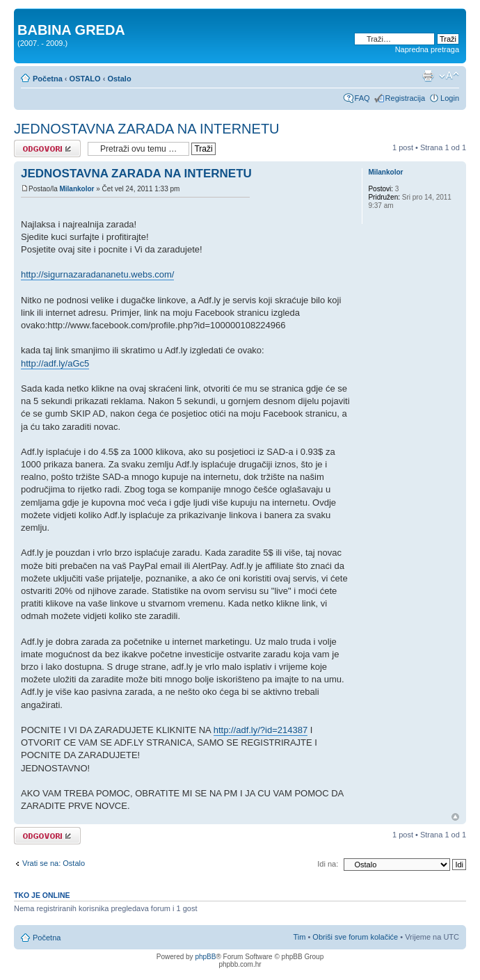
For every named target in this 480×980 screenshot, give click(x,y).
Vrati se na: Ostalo (54, 863)
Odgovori (47, 148)
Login (450, 98)
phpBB (205, 957)
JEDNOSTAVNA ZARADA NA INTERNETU (147, 129)
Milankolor (77, 189)
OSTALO (85, 79)
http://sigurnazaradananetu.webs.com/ (97, 274)
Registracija (405, 98)
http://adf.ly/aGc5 (55, 363)
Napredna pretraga (427, 49)
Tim (299, 937)
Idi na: (328, 864)
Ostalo (119, 79)
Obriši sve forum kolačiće (355, 937)
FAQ (362, 98)
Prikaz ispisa (428, 76)
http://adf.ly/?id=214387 (261, 730)
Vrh (455, 817)
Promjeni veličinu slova (449, 76)
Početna (48, 79)
